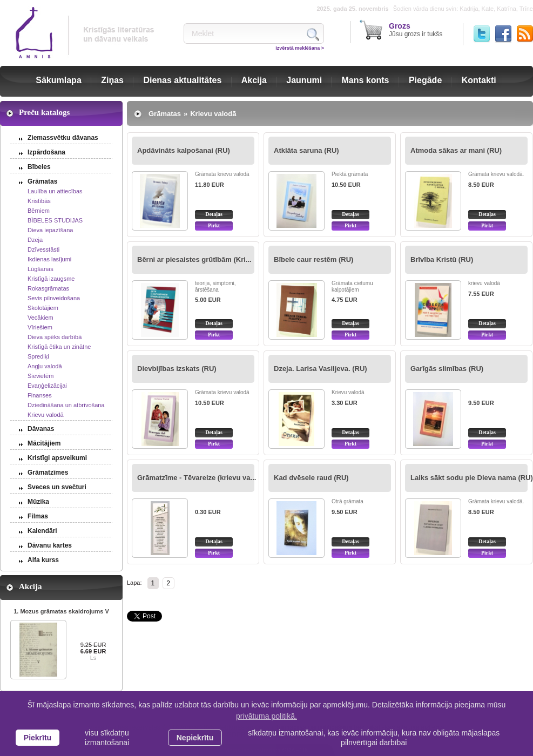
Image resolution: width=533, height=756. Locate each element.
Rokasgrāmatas (48, 288)
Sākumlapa (58, 80)
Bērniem (39, 211)
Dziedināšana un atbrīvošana (66, 405)
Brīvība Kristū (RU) (442, 259)
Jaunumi (304, 80)
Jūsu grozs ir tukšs (416, 30)
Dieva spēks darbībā (55, 337)
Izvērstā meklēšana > (300, 48)
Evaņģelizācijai (47, 386)
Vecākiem (41, 318)
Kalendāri (42, 531)
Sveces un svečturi (57, 487)
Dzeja (35, 240)
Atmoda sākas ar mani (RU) (456, 150)
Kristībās (39, 201)
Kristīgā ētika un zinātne (59, 347)
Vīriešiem (40, 327)
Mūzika (38, 502)
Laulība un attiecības (55, 191)
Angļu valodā (45, 366)
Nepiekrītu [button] (195, 738)
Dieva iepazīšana (50, 230)
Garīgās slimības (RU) (447, 369)
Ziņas (112, 80)
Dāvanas (41, 429)
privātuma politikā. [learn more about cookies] (266, 716)
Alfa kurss (43, 560)
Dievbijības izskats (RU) (177, 369)
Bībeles (39, 167)
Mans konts (366, 80)
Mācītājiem (44, 443)
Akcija (254, 80)
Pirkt (214, 225)
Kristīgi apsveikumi (57, 458)
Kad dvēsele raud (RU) (311, 478)
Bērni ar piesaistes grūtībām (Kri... (194, 259)
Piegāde (425, 80)
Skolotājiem (43, 308)
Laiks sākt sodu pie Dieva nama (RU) (472, 478)
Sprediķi (38, 356)
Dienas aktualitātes (182, 80)
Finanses (40, 395)
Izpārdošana (46, 152)
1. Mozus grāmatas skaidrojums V (61, 611)
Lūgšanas (41, 269)
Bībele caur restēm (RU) (313, 259)
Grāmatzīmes (48, 473)
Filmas (38, 516)
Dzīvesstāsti (43, 249)
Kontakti (479, 80)
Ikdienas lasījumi (49, 259)
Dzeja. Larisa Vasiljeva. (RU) (321, 369)
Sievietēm (41, 376)
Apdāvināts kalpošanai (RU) (184, 150)
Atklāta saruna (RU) (306, 150)
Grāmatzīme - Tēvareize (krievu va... (197, 478)
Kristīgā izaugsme (51, 279)
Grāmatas (42, 181)
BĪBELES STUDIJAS (55, 220)
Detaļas (214, 214)
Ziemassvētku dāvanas (63, 138)
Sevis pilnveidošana (54, 298)
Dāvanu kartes (50, 545)
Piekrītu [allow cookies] (38, 738)
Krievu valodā (46, 415)
